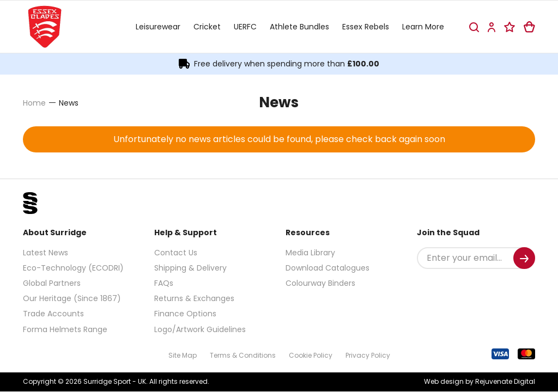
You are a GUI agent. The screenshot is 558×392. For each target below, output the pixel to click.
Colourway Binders (320, 283)
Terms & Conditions (243, 355)
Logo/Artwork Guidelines (200, 329)
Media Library (310, 253)
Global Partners (52, 283)
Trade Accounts (53, 314)
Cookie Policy (311, 355)
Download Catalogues (327, 268)
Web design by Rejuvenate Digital (480, 381)
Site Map (183, 355)
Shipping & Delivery (190, 268)
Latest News (46, 253)
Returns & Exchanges (194, 298)
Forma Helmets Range (65, 329)
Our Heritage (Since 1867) (72, 298)
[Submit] (524, 258)
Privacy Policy (368, 355)
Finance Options (185, 314)
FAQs (164, 283)
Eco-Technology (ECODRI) (73, 268)
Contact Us (176, 253)
